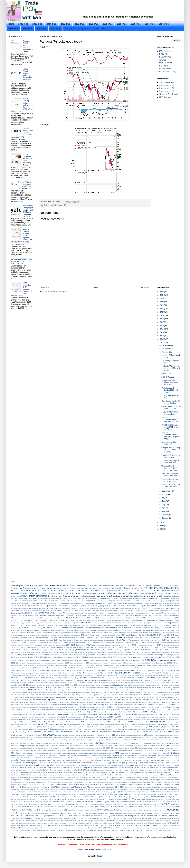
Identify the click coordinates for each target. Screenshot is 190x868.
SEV (59, 780)
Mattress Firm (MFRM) (28, 722)
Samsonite (14, 777)
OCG (142, 743)
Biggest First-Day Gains (28, 623)
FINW (105, 673)
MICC (156, 724)
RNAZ (109, 772)
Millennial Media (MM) (157, 727)
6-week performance (55, 596)
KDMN (95, 705)
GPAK (72, 685)
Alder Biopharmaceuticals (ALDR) (169, 603)
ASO (76, 615)
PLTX (38, 758)
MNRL (86, 729)
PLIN (178, 755)
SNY (35, 787)
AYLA (88, 618)
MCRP (101, 722)
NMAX (166, 738)
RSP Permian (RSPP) (18, 775)
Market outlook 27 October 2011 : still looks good (170, 390)
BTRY (103, 628)
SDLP (142, 777)
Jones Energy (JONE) (139, 702)
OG (16, 746)
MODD (120, 729)
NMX (170, 738)
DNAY (32, 657)
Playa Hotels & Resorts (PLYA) (166, 755)
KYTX (162, 707)
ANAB (118, 608)
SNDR (177, 785)
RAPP (125, 765)
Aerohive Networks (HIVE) (103, 601)
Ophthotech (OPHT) (44, 748)
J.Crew (154, 700)
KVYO (154, 707)
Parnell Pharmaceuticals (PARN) (72, 751)
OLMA (78, 746)
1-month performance (21, 585)
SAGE (170, 775)
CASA (36, 633)
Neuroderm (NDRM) (154, 735)
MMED (67, 729)
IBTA (36, 695)
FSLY (137, 678)
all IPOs (33, 606)
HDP (26, 690)
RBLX (173, 765)
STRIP (134, 792)
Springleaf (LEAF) (126, 789)
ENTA (145, 665)
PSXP (146, 760)
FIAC (23, 673)
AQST (56, 613)
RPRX (159, 772)
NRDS (135, 740)
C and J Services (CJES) (27, 630)
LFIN (52, 712)
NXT (89, 743)
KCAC (81, 705)
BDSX (30, 620)
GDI (98, 680)
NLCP (157, 738)
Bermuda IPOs (83, 620)
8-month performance (120, 596)
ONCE (122, 746)
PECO (28, 753)
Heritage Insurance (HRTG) (83, 690)
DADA (133, 650)
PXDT (73, 763)
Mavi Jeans (40, 722)
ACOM (105, 598)
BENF (76, 620)
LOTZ (123, 715)
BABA (113, 618)
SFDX (66, 780)
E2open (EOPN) (119, 660)
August (165, 494)
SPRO (135, 790)
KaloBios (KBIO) (30, 705)
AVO (66, 618)
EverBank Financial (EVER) (147, 668)
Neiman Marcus (121, 735)
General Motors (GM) (127, 680)
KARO (53, 705)
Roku (135, 772)
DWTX (87, 660)
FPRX (26, 678)
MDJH (113, 722)
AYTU (92, 618)
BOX (127, 625)
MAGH (147, 717)
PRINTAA (20, 760)
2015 (162, 329)
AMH (52, 608)
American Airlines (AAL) (18, 608)
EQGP (39, 668)
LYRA (123, 717)
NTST (17, 743)
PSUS (142, 760)
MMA (63, 729)
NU (21, 743)
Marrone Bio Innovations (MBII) (138, 719)
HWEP (177, 692)
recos (77, 768)
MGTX (132, 724)
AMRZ (96, 608)
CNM (25, 643)
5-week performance (147, 593)
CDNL (146, 633)
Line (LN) (139, 712)
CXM (64, 650)
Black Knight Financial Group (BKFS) (137, 623)
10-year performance (95, 586)
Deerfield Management (100, 652)
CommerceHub (110, 643)
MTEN (101, 732)
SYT (46, 797)
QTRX (152, 763)
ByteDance (174, 628)
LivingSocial (18, 715)
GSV (67, 687)
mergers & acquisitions (48, 724)
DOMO (85, 657)
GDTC (110, 680)
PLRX (22, 758)
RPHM (150, 772)
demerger (42, 655)
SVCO (107, 794)
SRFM (39, 792)
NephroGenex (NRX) (137, 735)
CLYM (159, 640)
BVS (140, 628)
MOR (173, 729)
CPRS (134, 645)
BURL (133, 628)
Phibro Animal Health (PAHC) (49, 755)
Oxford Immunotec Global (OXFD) (164, 748)
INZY (174, 697)
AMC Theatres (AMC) (155, 606)
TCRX (62, 799)
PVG (45, 763)
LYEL (115, 717)
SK (163, 782)
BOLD (114, 625)
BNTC (95, 625)
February (166, 515)
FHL (12, 673)
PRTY (89, 760)
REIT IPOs (141, 767)
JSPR (148, 702)
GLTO (150, 683)
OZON (13, 751)
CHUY (163, 638)
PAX (139, 751)
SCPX (93, 777)
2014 (162, 332)
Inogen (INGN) (79, 697)
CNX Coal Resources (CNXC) (71, 643)
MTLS (110, 732)
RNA (106, 772)
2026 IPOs (23, 24)
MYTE (161, 732)
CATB (48, 633)
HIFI (119, 690)
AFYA (134, 601)
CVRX (52, 650)
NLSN (161, 738)
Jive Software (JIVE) (104, 702)
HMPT (168, 690)
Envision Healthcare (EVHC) (161, 665)
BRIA (165, 625)
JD (35, 702)
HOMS (55, 692)
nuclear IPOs (26, 743)
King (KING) (105, 705)
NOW (117, 740)
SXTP (175, 794)
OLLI (74, 746)
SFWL (81, 780)
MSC (73, 732)
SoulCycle (164, 787)
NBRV (92, 735)
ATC (120, 615)
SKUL (174, 782)
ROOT (139, 772)
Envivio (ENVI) (175, 665)
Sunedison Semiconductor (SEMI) (44, 794)
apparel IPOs (132, 611)
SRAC (31, 792)
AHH (29, 603)
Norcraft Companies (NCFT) (20, 740)
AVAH (27, 618)
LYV (127, 717)
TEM (162, 799)
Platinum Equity (147, 755)
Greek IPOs (136, 685)
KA (20, 705)
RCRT (13, 768)
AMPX (84, 608)
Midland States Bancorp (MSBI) (100, 727)
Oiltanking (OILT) (41, 746)
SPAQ (37, 790)
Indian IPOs (41, 697)
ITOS (141, 700)
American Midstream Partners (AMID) (38, 608)
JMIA (119, 702)
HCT (171, 687)
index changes (29, 697)
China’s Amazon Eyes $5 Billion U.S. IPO (171, 407)
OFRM (169, 743)
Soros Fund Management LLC (148, 787)
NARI (43, 735)
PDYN (19, 753)
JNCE (123, 702)
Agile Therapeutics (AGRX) (153, 601)
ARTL (54, 615)
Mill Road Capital (144, 727)
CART (31, 633)
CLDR (60, 640)
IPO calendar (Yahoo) (168, 72)
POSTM (106, 758)
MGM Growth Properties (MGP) (114, 724)
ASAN (69, 615)
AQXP (61, 613)
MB (49, 722)
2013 (162, 336)
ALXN (110, 606)
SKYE (21, 785)
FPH (21, 678)
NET (145, 735)
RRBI (169, 772)
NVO (61, 743)
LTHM (13, 717)
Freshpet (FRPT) (85, 678)
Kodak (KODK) (68, 707)
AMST (101, 608)
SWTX (166, 794)
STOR (126, 792)
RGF (12, 772)
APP (126, 611)
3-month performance (163, 591)
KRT (103, 707)
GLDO (84, 683)
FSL (133, 678)
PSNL (125, 760)
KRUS (111, 707)
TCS (66, 799)
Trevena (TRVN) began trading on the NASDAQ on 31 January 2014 (25, 185)
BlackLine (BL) (154, 623)
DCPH (56, 652)
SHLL (173, 780)
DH (73, 655)
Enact (58, 665)
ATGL (123, 615)
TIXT (127, 802)
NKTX (153, 738)
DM (20, 657)
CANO (172, 630)
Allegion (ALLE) (50, 606)
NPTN (125, 740)
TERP (178, 799)
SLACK (34, 785)
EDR (88, 663)
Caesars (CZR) (50, 630)
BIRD (108, 623)
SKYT (25, 785)
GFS (21, 683)
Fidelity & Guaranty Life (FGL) (54, 673)
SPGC (72, 790)
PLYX (42, 758)
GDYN (114, 680)
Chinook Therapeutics (135, 638)
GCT (90, 680)
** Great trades (165, 69)
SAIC (174, 775)
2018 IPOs (136, 24)
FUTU (17, 680)
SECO (169, 777)
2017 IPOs (150, 24)
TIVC (123, 802)
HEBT (57, 690)
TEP (169, 799)
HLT (164, 690)
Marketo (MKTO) (96, 719)
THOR (88, 802)
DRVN (169, 657)
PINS (91, 755)
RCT (32, 767)
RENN (172, 767)
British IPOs (23, 628)
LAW (89, 710)
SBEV (45, 777)
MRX (69, 732)
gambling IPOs (55, 680)
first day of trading (119, 673)
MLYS (56, 729)
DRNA (160, 657)
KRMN (87, 707)
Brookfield (54, 628)
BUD (116, 628)
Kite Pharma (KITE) (141, 705)
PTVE (177, 760)
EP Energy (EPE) (28, 668)
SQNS (173, 789)
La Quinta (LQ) (170, 707)
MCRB (96, 722)
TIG (109, 802)
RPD (146, 772)
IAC (23, 695)
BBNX (157, 618)
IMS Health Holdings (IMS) (156, 695)
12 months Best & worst (168, 94)
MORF (177, 729)
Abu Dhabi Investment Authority (58, 598)
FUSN (13, 680)
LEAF (164, 710)
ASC (73, 615)
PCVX (177, 751)
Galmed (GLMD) (40, 680)
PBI (153, 751)
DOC (57, 657)
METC (85, 724)
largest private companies (54, 710)
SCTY (102, 777)
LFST (58, 712)
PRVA (93, 760)
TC (37, 799)
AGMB (173, 601)
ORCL (88, 748)
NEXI (51, 738)
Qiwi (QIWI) (129, 763)
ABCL (17, 598)
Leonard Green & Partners (22, 712)
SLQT (51, 785)
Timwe (119, 802)
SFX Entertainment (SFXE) (92, 780)
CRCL (154, 645)
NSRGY (156, 740)
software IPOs (72, 787)
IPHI (31, 700)
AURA (170, 615)
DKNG (13, 657)
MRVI (65, 732)
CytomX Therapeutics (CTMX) (121, 650)
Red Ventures (101, 768)
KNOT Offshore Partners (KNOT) (49, 707)
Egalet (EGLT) (118, 663)
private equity (38, 760)
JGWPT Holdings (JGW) (73, 702)
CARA (177, 630)
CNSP (33, 643)
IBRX (33, 695)
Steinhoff (81, 792)
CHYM (173, 638)
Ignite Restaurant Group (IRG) (88, 695)
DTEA (19, 660)
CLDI (52, 640)
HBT (155, 687)
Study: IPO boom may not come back (170, 413)
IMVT (167, 695)
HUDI (161, 692)
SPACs (32, 789)
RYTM (144, 775)
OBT (129, 743)
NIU (127, 738)
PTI (157, 760)
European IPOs (106, 668)
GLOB (100, 683)
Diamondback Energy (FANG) (83, 655)
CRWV (52, 647)
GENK (136, 680)
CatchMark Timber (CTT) (58, 633)
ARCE (117, 613)
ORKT (96, 748)
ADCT (158, 598)
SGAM (105, 780)
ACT (110, 598)
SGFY (119, 780)
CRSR (33, 647)
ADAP (153, 598)
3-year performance (30, 593)
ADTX (56, 601)
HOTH (106, 692)
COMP (131, 643)
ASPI (93, 615)
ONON (173, 746)
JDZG (46, 702)
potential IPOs (127, 758)
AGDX (142, 601)
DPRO (120, 657)
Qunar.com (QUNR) (69, 765)
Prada (145, 758)
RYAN (135, 775)
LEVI (37, 712)
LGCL (66, 712)
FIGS (73, 673)
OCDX (133, 743)
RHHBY (23, 772)
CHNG (144, 638)
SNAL (155, 785)
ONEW (160, 746)
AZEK (97, 618)
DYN (91, 660)
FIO (109, 673)
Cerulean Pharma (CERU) (72, 635)
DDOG (78, 652)
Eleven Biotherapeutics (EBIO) (161, 663)
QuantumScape (23, 765)
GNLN (13, 685)
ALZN (119, 606)
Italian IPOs (135, 700)
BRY (71, 628)
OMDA (93, 746)
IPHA (28, 700)
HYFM (15, 695)
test (28, 802)
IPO (34, 700)
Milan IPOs (134, 727)
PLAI (118, 755)
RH (20, 772)
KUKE (137, 707)
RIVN (76, 772)
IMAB (125, 695)
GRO (28, 687)
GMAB (163, 683)
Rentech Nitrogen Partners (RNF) (21, 770)
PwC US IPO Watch (58, 763)
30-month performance (48, 593)
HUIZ (165, 692)
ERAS (47, 668)
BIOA (56, 623)
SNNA (17, 787)
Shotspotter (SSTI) (42, 782)
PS (109, 760)
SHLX (13, 782)
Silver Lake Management (100, 782)
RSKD (177, 772)
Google (57, 685)
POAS (63, 758)
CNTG (51, 643)
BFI (123, 620)
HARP (143, 687)
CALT (128, 630)
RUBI (36, 775)
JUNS (173, 702)
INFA (50, 697)
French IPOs (69, 678)
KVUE (149, 707)
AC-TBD (75, 598)
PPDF (137, 758)
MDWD (131, 722)
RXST (127, 775)
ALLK (58, 606)
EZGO (77, 670)
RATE (141, 765)
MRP (62, 732)
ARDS (152, 613)
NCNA (104, 735)
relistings (153, 768)
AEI (69, 601)
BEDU (46, 620)
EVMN (170, 668)
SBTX (63, 777)
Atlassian (144, 615)
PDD (15, 753)
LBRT (112, 710)
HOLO (177, 690)
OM (90, 746)
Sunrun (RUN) (75, 794)
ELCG (148, 663)
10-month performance (78, 586)
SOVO (13, 790)
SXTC (171, 794)
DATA (166, 650)
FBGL (137, 670)
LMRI (48, 715)
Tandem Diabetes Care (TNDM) (114, 797)
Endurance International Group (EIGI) (72, 665)
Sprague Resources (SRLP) (110, 790)
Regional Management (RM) (127, 768)
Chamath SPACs (115, 635)
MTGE (105, 732)
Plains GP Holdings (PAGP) (128, 755)
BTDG (95, 628)
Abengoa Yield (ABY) (26, 598)
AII (66, 603)
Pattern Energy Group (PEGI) (128, 751)
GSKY (64, 687)
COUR (94, 645)
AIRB (75, 603)
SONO (122, 787)
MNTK (95, 729)
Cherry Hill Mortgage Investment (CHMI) (40, 638)
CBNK (101, 633)
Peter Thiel (111, 753)
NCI (100, 735)
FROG (108, 678)
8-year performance (136, 596)
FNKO (72, 675)
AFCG (118, 601)
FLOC (28, 675)
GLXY (154, 683)
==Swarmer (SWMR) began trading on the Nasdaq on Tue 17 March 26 (22, 261)
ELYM (30, 665)
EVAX (123, 668)
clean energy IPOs (69, 640)
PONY (68, 758)
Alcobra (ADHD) (144, 603)
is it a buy (118, 700)
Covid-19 (105, 645)
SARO (41, 777)
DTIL (23, 660)
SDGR (129, 777)
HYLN (19, 695)
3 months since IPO (167, 88)
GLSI (146, 683)
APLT (90, 610)
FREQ (76, 678)
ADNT (26, 601)
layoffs (93, 710)
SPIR (86, 790)
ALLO (62, 606)
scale (69, 777)
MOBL (115, 729)
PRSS (84, 760)
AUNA (166, 615)
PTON (173, 760)
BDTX (35, 620)
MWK (147, 732)
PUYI (41, 763)
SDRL (146, 777)
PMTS (55, 758)
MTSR (118, 732)
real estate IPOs (59, 768)
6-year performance (70, 596)
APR (34, 613)
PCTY (173, 751)
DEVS (57, 655)
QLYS (144, 763)
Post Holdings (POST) (96, 758)
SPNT (94, 790)
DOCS (66, 657)
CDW (159, 633)
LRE (164, 715)
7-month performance (87, 596)
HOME (13, 692)
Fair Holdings (107, 670)
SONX (127, 787)
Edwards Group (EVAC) (105, 663)
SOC (43, 787)
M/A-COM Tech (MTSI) (138, 717)
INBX (171, 695)
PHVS (64, 755)
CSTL (108, 647)
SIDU (55, 782)
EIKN (135, 663)
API (72, 611)
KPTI (78, 707)
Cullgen (146, 647)
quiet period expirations (45, 765)
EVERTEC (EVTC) (162, 668)
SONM (117, 787)
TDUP (91, 799)
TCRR (57, 799)
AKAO (93, 603)
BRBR (148, 625)
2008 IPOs (75, 588)
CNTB (46, 643)
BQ (134, 625)
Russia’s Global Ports (86, 775)
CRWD (47, 647)
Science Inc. (75, 777)
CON (140, 643)
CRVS (42, 647)
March (165, 511)
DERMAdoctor (50, 655)
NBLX (88, 735)
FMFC (60, 675)
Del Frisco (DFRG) (113, 652)
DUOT (72, 660)
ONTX (13, 748)
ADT (52, 601)
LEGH (168, 710)
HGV (112, 690)
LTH (178, 714)
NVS (65, 743)
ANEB (141, 608)
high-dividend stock (128, 690)
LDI (142, 710)
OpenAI (22, 748)
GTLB (84, 687)
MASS (150, 719)
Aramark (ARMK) (75, 613)
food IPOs (97, 675)
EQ (35, 668)
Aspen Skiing (82, 615)
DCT (60, 652)
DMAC (24, 657)
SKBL (166, 782)
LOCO (71, 714)
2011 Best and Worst (102, 588)
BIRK (111, 623)
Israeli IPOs (127, 700)
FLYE (51, 675)
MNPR (81, 729)
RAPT (129, 765)
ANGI (154, 608)
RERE (38, 770)
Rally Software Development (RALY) (99, 765)
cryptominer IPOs (74, 647)
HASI (147, 687)
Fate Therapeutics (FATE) (123, 670)
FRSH (113, 678)
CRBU (150, 645)
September (166, 491)
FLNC (24, 675)
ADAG (135, 598)
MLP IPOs (50, 729)
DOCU (70, 657)
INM (61, 697)
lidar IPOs (111, 712)
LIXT (27, 715)
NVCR (46, 743)
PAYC (146, 751)
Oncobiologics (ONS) (131, 746)
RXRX (123, 775)
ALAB (115, 603)
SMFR (119, 785)
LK (33, 714)
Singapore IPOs (148, 782)
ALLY (66, 606)
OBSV (126, 743)
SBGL (54, 777)
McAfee (66, 722)
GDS (106, 680)
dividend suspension (170, 655)
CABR (42, 630)
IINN (99, 695)
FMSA (64, 675)
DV (84, 660)
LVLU (90, 717)
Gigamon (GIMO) (54, 683)
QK (134, 763)
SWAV (126, 794)
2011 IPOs (70, 29)
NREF (144, 740)
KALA (23, 705)
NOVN (112, 740)
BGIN (130, 620)
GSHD (59, 687)
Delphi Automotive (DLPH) (165, 652)
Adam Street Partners (144, 598)
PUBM (13, 763)
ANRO (17, 611)
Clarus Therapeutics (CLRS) (41, 640)
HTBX (145, 692)
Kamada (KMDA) (41, 705)
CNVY (59, 643)
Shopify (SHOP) (20, 782)
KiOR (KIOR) (114, 705)
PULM (18, 763)
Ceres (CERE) (40, 635)
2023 (162, 302)
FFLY (172, 670)
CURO (160, 647)
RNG (114, 772)
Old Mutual (62, 746)
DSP (178, 657)
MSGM (81, 732)
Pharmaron (18, 755)
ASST (109, 615)
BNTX (100, 625)
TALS (91, 797)
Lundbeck (60, 717)
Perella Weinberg (63, 753)
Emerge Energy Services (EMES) (45, 665)
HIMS (137, 690)
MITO (16, 729)
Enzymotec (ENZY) (17, 668)
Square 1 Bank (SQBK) (18, 792)
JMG (115, 702)
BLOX (47, 625)
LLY (36, 715)
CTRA (129, 647)
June (164, 501)
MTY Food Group (126, 732)
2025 (162, 295)
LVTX (94, 717)
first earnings (143, 673)
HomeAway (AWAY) (22, 692)
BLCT (17, 625)
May (164, 505)
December (166, 345)
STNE (98, 792)
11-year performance (128, 586)
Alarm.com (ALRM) (124, 603)
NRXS (152, 740)
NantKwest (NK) (31, 735)
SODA (61, 787)
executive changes (54, 670)
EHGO (127, 663)
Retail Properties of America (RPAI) (64, 770)
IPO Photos (164, 66)
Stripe (139, 792)
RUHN (77, 775)
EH (124, 663)
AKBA (98, 603)
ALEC (13, 606)
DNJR (40, 657)
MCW (105, 722)
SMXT (148, 785)
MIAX (152, 724)
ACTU (114, 598)
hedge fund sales (65, 690)
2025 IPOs (37, 24)
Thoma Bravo (81, 802)
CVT (56, 650)
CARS (27, 633)
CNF (21, 643)
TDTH (86, 799)
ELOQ (21, 665)
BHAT (138, 620)
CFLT (86, 635)
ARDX (161, 613)
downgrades (91, 657)
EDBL (80, 663)
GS (51, 687)
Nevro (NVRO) (165, 735)
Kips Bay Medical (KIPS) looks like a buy (171, 462)
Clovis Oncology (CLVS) (138, 640)
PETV (137, 753)
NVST (69, 743)
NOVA (108, 740)
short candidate (31, 782)
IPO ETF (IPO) (40, 700)
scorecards (83, 777)
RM (94, 772)
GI (35, 683)
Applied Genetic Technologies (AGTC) (161, 611)
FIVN (170, 673)
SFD (62, 780)
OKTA (53, 746)
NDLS (113, 735)
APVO (52, 613)
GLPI (143, 683)
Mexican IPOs (92, 724)
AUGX (161, 615)
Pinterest (96, 755)
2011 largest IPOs (134, 588)
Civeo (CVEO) (19, 640)
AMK (56, 608)
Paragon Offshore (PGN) (50, 751)
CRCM (159, 645)
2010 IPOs (84, 29)
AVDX (45, 618)
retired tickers (94, 770)
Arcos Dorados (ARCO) (138, 613)
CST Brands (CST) (100, 647)
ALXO (114, 606)
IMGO (133, 695)
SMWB (140, 785)
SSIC (57, 792)
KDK (88, 705)
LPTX (157, 715)
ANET (146, 608)
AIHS (63, 603)
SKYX (29, 785)
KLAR (162, 705)
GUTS (116, 687)
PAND (26, 751)
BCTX (17, 620)
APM (94, 611)
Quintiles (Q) (59, 765)
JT (151, 702)
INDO (47, 697)
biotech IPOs (85, 623)
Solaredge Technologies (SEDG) (101, 787)
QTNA (148, 763)
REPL (34, 770)
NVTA (73, 743)
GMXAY (168, 683)
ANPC (13, 611)
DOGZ (75, 657)
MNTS (99, 729)
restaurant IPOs (46, 770)
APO (98, 610)
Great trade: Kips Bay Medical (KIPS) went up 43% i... (170, 427)
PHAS (24, 755)
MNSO (90, 729)
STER (86, 792)
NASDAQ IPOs (165, 57)
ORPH (100, 748)
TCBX (45, 799)
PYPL (90, 763)
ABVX (70, 598)
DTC (15, 660)
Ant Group (23, 611)
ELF (174, 663)
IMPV (142, 695)
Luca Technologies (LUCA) (33, 717)
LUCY (43, 717)
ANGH (150, 608)
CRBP (146, 645)
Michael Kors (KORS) (166, 724)
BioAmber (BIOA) (63, 623)
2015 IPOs (13, 29)
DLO (17, 657)
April (164, 508)
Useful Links (99, 29)
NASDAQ (51, 735)
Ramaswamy (115, 765)
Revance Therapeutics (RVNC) (108, 770)
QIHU (124, 763)
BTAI (87, 628)
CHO (149, 638)
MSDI (77, 732)
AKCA (102, 603)
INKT (54, 697)
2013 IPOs (42, 29)
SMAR (60, 785)
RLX (87, 772)
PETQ (117, 753)
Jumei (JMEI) (157, 702)
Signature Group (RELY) (81, 782)
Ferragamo (151, 670)
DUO (63, 660)
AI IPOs (52, 603)
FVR (25, 680)
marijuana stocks (58, 719)
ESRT (69, 668)
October (165, 352)
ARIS (178, 613)
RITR (72, 772)
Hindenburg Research (146, 690)
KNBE (24, 707)
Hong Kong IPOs (64, 692)
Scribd (98, 777)
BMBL (71, 625)
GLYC (159, 683)
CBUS (126, 633)
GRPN (33, 687)
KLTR (174, 705)
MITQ (20, 729)
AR (64, 613)
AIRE (79, 603)
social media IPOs (51, 787)
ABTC (46, 598)
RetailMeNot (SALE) (82, 770)
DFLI (64, 655)
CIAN (178, 638)
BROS (60, 628)
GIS (65, 683)
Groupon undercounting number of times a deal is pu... (171, 450)
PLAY (154, 755)
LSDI (172, 715)
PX (70, 763)
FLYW (55, 675)
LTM (16, 717)
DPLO (115, 657)
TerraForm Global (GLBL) (19, 802)
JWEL (13, 705)
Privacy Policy (28, 760)
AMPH (60, 608)
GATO (70, 680)
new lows (176, 735)
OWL (152, 748)
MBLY (53, 722)
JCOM (32, 702)
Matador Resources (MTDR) (162, 719)
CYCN (95, 650)
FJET (173, 673)
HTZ (153, 692)
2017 (162, 322)
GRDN (107, 685)
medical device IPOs (158, 722)
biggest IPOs (40, 623)
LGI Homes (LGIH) (83, 712)
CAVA (89, 633)
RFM (174, 770)
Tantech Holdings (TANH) (143, 797)
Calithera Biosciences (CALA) (117, 630)
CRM (17, 647)
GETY (174, 680)
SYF (25, 797)
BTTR (112, 628)
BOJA (109, 625)
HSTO (141, 692)
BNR (91, 625)
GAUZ (75, 680)
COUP (73, 645)
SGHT (123, 780)
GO (16, 685)
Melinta (35, 724)
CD (134, 633)
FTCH (146, 678)
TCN (53, 799)
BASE (139, 618)
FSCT (126, 678)
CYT (109, 650)
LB (100, 710)
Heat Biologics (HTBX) (48, 690)
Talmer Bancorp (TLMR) (82, 797)
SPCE (60, 790)
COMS (136, 643)
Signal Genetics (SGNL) (65, 782)
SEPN (28, 780)
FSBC (122, 678)
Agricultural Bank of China (19, 603)
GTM (88, 687)
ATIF (140, 615)
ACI (102, 598)
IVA (151, 700)
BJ (121, 623)
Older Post (145, 287)
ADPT (31, 601)
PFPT (166, 753)
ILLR (122, 695)
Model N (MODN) (128, 729)
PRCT (153, 758)
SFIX (74, 780)
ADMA (16, 601)
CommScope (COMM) (122, 643)
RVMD (109, 775)
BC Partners (163, 618)
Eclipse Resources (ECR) (56, 663)
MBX (62, 722)
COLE (92, 643)
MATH (18, 722)
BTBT (91, 628)
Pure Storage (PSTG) (32, 763)
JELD (50, 702)
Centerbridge (170, 633)
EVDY (131, 668)
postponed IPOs (115, 758)
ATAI (113, 615)
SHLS (177, 780)
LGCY (70, 712)
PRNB (54, 760)
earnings (163, 60)
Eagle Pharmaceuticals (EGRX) (135, 660)
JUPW (177, 702)
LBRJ (108, 710)
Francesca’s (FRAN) (47, 678)
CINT (12, 640)
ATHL (131, 615)
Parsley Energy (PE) (89, 751)
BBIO (153, 618)
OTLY (137, 748)
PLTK (30, 758)
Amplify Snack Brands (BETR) (72, 608)
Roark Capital (129, 772)
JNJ (127, 702)
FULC (177, 678)
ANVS (45, 610)
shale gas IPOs (158, 780)
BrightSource (15, 628)
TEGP (138, 799)
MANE (169, 717)
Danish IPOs (144, 650)
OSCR (108, 748)
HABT (131, 687)
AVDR (40, 618)
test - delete (33, 802)
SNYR (39, 787)
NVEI (55, 743)
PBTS (165, 751)
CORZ (58, 645)
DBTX (48, 652)
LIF (115, 712)
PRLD (49, 760)
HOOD (72, 692)
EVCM (127, 668)
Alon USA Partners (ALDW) (77, 606)
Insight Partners (105, 697)
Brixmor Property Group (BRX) (37, 628)
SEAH (153, 777)
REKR (147, 768)
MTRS (114, 732)
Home (11, 24)
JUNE (164, 702)
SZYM (50, 797)
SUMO (18, 794)
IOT (20, 700)
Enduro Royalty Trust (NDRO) (94, 665)
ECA (46, 663)
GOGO (25, 685)
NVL (58, 743)
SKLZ (170, 782)
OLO (82, 746)
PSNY (129, 760)
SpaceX (27, 790)
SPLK (90, 789)
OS (104, 748)
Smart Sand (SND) (91, 785)
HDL (22, 690)
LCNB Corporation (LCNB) (133, 710)
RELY (158, 768)
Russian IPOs (98, 775)
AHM (38, 603)
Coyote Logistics (113, 645)
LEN (12, 712)
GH (28, 683)
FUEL (173, 678)
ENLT (132, 665)
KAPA (48, 705)
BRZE (75, 628)
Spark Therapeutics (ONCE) (49, 790)
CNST (38, 643)
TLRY (138, 802)
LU (23, 717)
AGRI (178, 601)
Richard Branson (53, 772)
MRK (53, 732)
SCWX (107, 777)
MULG (139, 732)
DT (12, 660)
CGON (98, 635)
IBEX (29, 695)
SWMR (161, 794)
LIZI (30, 714)
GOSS (67, 685)
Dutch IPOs (78, 660)
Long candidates (166, 63)
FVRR (29, 680)
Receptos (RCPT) (70, 768)
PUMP (22, 763)
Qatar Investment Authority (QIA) (103, 763)
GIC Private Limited (42, 683)
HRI (122, 692)
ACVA (122, 598)
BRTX (67, 628)
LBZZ (116, 710)
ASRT (105, 615)
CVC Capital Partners (22, 650)
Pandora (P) (62, 205)
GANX (66, 680)
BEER (50, 620)
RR (166, 772)
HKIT (161, 690)
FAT (113, 670)
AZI (100, 618)
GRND (24, 687)
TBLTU (29, 799)
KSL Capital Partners (125, 707)
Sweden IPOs (138, 794)
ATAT (116, 615)
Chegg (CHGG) (167, 635)
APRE (37, 613)
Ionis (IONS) (15, 700)
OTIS (133, 748)
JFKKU (57, 702)
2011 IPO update (168, 377)
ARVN (62, 615)
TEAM (96, 799)
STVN (161, 792)
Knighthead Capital (33, 707)
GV (119, 687)
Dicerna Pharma (102, 655)
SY (178, 794)
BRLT (49, 628)
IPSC (82, 700)
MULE (134, 732)
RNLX (122, 772)
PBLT (156, 751)
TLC (130, 802)
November (166, 349)
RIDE (61, 772)
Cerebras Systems (29, 635)
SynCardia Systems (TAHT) (36, 797)
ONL (164, 746)
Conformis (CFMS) (166, 643)
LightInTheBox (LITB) (124, 712)
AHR (46, 603)
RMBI (97, 772)
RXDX (118, 775)
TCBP (41, 799)
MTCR (96, 732)
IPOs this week (165, 51)
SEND (24, 780)
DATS (20, 652)
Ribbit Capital (31, 772)
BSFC (79, 628)
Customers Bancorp (173, 647)
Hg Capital (107, 690)
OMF (102, 746)
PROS (63, 760)
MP (38, 732)
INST (131, 697)
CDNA (142, 633)
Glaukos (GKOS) (72, 683)
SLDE (43, 785)
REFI (117, 768)
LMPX (44, 714)
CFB (82, 635)
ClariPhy (29, 640)
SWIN (148, 794)
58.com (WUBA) (21, 596)
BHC (142, 620)
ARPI (41, 615)
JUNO (168, 702)
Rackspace (84, 765)
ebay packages (28, 663)
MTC (92, 732)
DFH (61, 655)
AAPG (177, 596)
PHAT (29, 755)
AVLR (62, 618)
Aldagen (156, 603)
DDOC (73, 652)
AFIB (125, 601)
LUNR (70, 717)
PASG (107, 751)
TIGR (113, 802)
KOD (61, 707)
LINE (134, 712)
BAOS (135, 618)
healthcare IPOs (34, 690)
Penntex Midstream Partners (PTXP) (45, 753)
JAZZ (28, 702)
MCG (88, 722)
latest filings (70, 710)
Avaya (32, 618)
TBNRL (33, 799)
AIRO (82, 603)
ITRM (148, 700)
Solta (113, 787)
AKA (90, 603)
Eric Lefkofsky (54, 668)
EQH (43, 668)
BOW (123, 625)
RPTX (163, 772)
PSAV (112, 760)
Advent (65, 601)
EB (17, 663)
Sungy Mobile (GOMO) (63, 794)
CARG (18, 633)
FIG (66, 673)
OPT (61, 748)
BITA (115, 623)
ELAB (139, 663)
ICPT (44, 695)
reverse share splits (136, 770)
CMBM (164, 640)
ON (119, 746)
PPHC (141, 758)
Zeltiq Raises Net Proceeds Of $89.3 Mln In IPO (170, 383)
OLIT (68, 746)
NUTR (37, 743)
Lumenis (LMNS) (51, 717)
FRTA (117, 678)
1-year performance (58, 585)
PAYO (150, 751)
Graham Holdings (95, 685)
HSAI (133, 692)
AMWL (113, 608)
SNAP (159, 785)
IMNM (138, 695)
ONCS (140, 746)
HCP (167, 687)
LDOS (146, 710)
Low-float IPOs (167, 374)
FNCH (68, 675)
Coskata (63, 645)
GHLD (31, 683)
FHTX (19, 673)
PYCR (82, 763)
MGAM (102, 724)
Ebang (21, 663)
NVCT (51, 743)
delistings (123, 652)
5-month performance (129, 593)
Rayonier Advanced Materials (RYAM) (159, 765)
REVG (144, 770)
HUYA (172, 692)
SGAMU (110, 780)
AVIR (58, 618)
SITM (159, 782)
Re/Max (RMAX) (44, 768)
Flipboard (14, 675)
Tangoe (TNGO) (129, 797)
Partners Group (100, 751)
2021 (162, 309)
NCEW (97, 735)
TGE (65, 802)
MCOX (92, 722)
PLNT (17, 758)
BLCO (13, 625)
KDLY (91, 705)
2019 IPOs (122, 24)
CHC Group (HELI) (127, 635)
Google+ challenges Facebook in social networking (27, 159)
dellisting (154, 652)
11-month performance (111, 586)
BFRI (126, 620)
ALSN (93, 606)
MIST (177, 727)
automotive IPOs (20, 618)
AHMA (42, 603)
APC (64, 611)
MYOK (156, 732)
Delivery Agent (132, 652)
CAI (88, 630)
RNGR (118, 772)
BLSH (52, 625)
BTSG (108, 628)
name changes (174, 732)
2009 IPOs (83, 588)
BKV (124, 623)
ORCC (69, 748)
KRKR (83, 707)
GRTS (38, 687)
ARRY (50, 615)
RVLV (104, 775)
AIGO (56, 603)
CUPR (151, 647)
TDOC (82, 799)
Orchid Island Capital (79, 748)
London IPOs (82, 715)
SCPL (89, 777)
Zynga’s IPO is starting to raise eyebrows (171, 456)
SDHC (134, 777)
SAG (166, 775)
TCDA (49, 799)
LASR (64, 710)
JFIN (53, 702)
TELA (143, 799)
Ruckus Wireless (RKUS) (46, 775)
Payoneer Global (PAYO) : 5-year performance (28, 45)
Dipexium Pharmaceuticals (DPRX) (142, 655)
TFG (58, 802)
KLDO (170, 705)
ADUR (61, 601)
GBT (86, 680)
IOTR (24, 700)
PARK (60, 751)
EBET (35, 663)
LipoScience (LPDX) (173, 712)
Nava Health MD (63, 735)
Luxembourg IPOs (78, 717)
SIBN (51, 782)
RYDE (139, 775)
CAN (132, 630)
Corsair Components (49, 645)
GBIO (79, 680)
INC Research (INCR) (17, 697)
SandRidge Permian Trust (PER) (28, 777)
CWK (60, 650)
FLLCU (19, 675)
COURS (99, 645)
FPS (30, 678)
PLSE (26, 758)
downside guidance (101, 657)
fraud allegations (60, 678)
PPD (133, 758)
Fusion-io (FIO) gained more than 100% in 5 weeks (171, 368)
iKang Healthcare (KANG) (109, 695)
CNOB (29, 643)
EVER (136, 668)
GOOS (62, 685)
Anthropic (35, 611)
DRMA (151, 657)
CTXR (136, 647)
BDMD (26, 620)
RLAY (83, 772)
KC (77, 705)
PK (115, 755)
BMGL (75, 625)
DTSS (42, 660)
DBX (52, 652)
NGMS (87, 738)
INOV (85, 697)
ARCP (148, 613)
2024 (162, 298)
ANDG (127, 608)
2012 (162, 339)
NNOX (177, 738)
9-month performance (153, 596)
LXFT (111, 717)
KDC (84, 705)
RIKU (64, 772)
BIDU (145, 620)
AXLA (75, 618)
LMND (39, 714)
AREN (165, 613)
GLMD (96, 683)
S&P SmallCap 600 (154, 775)
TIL (116, 802)
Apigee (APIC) (78, 611)
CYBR (91, 650)
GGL (25, 683)
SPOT (99, 789)
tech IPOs (131, 799)
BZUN (17, 630)
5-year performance (164, 593)
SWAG (121, 794)
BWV (153, 628)
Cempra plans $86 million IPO (169, 443)
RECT (82, 768)
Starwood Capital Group (66, 792)
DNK (44, 657)
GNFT (177, 683)
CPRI (130, 645)
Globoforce (114, 683)
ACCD (81, 598)
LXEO (107, 717)
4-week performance (91, 593)
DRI (135, 657)
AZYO (108, 618)
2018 (162, 319)
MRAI (45, 732)
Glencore (90, 683)
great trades (128, 685)
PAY (142, 751)
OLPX (86, 746)
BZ (178, 628)
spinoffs (81, 789)
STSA (152, 792)
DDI (66, 652)
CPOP (125, 645)
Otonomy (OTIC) (144, 748)
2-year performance (49, 588)
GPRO (76, 685)
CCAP (130, 633)
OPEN (17, 748)
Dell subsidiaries (146, 652)
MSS (89, 732)
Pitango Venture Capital (106, 755)
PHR (60, 755)
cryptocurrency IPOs (61, 647)
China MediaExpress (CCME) (105, 638)
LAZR (97, 710)
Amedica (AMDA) (173, 606)
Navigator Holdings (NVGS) (77, 735)
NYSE (100, 743)
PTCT (153, 760)
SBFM (50, 777)
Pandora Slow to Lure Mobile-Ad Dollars (170, 480)
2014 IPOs (27, 29)
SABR (162, 775)
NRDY (139, 740)
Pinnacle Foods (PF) (82, 755)
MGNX (127, 724)
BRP (63, 628)
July (164, 498)
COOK (40, 645)
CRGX (177, 645)
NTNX (13, 743)
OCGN (146, 743)
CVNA (32, 650)
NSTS (166, 740)
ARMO (37, 615)
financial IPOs (80, 673)
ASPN (96, 615)
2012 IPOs (56, 29)
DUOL (67, 660)
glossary (138, 683)
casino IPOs (42, 633)
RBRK (177, 765)
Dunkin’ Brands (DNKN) (53, 660)
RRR (173, 772)
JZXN (17, 705)
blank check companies (167, 623)
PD (12, 753)
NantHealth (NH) (20, 735)
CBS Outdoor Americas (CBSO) (114, 633)
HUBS (157, 692)
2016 (162, 326)
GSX (71, 687)
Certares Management (56, 635)
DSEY (174, 657)
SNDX (13, 787)
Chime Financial (59, 638)
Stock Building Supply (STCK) (110, 792)
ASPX (101, 615)
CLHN (114, 640)
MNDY (76, 729)
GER (160, 680)
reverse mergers (124, 770)
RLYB (91, 772)
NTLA (177, 740)
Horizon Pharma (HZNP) (88, 692)
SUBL (165, 792)
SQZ (27, 792)
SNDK (168, 785)
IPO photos (50, 700)
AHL (35, 603)
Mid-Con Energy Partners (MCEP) (31, 727)
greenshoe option (167, 685)
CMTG (177, 640)
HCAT (159, 687)
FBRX (142, 670)
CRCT (164, 645)
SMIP (123, 785)
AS (66, 615)
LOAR (52, 715)
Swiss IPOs (155, 794)
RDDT (36, 767)
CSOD (87, 647)
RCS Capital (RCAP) (22, 767)
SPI (76, 790)
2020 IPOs (108, 24)
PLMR (13, 758)
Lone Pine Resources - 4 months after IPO (171, 475)
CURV (165, 647)
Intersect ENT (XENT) (147, 697)
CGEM (93, 635)
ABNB (35, 598)
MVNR (143, 732)
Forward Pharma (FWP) (138, 675)
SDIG (138, 777)
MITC (12, 729)
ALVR (106, 606)
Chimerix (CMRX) (70, 638)
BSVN (83, 628)
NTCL (170, 740)
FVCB (21, 680)
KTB (133, 707)
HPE (114, 692)
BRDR (161, 625)
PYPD (86, 763)
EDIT (84, 663)
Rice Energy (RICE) (41, 772)
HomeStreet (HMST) (47, 692)
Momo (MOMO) (156, 729)
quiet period (32, 765)
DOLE (79, 657)
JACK (162, 700)
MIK (129, 727)
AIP (72, 603)
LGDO (74, 712)
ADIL (12, 601)
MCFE (83, 722)
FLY (48, 675)
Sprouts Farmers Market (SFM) (148, 789)
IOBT (178, 697)
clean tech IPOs (81, 640)
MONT (164, 729)
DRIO (138, 657)
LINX (157, 712)
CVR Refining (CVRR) (42, 650)
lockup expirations (62, 714)
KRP (100, 707)
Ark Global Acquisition (18, 615)
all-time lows (40, 606)
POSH (73, 758)
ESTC (73, 668)
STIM (94, 792)
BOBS (105, 625)
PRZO (106, 760)
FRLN (100, 678)
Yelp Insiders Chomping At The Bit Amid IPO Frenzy (28, 209)
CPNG (121, 645)
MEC (147, 722)
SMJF (127, 785)
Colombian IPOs (99, 643)
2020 (162, 312)
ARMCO (32, 615)
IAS (25, 695)
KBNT (74, 705)
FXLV (33, 680)
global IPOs (106, 683)
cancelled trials (161, 630)
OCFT (137, 743)
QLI (137, 763)
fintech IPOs (99, 673)
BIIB (46, 623)
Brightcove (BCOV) (173, 625)
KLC (166, 705)
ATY (153, 615)
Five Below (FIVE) (161, 673)
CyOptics (104, 650)
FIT (153, 673)
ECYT (76, 663)
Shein (169, 780)
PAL (18, 751)
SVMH (111, 794)
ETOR (91, 668)
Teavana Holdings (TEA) (117, 799)
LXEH (103, 717)
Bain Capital (119, 618)
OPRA (53, 748)
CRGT (173, 645)
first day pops (133, 673)
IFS (73, 695)
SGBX (115, 780)
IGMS (76, 695)
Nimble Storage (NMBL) (109, 738)
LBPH (104, 710)
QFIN (117, 763)
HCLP (163, 687)
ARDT (156, 613)
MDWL (136, 722)
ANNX (177, 608)
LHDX (92, 712)
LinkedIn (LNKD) (148, 712)
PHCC (33, 755)
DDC (63, 652)
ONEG (150, 746)
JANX (13, 702)
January (165, 518)
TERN (173, 799)
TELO (158, 799)
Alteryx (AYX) (100, 606)
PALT (22, 751)
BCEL (177, 618)
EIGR (131, 663)
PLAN (140, 755)
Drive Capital (144, 657)
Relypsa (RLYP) (165, 768)
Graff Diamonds (84, 685)
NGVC (93, 738)
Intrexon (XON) (159, 697)
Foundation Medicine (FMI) (154, 675)
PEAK (23, 753)
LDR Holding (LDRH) (155, 710)
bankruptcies (128, 618)
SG (102, 780)
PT (150, 760)
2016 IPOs (164, 24)
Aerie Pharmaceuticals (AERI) (80, 601)
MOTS (35, 732)
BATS (144, 618)
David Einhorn (31, 652)
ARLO (27, 615)
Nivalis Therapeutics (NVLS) (137, 738)
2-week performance (31, 588)
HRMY (126, 692)
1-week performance (40, 586)
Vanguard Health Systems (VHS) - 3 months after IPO (170, 468)
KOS (75, 707)
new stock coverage (42, 738)
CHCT (136, 635)
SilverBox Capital (133, 782)
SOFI (65, 787)
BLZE (66, 625)
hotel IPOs (99, 692)
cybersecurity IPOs (81, 650)
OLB (57, 746)
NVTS (77, 743)
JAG (171, 700)
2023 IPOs (65, 24)
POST (87, 758)
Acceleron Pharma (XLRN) (92, 598)
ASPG (89, 615)
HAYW (151, 687)
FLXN (45, 675)
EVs (26, 670)
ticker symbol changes (99, 802)
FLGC (177, 673)
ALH (21, 606)
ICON (40, 695)
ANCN (122, 608)
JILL (96, 702)
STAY (76, 792)
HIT (158, 690)
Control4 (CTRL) (32, 645)
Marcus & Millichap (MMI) (44, 719)
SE (150, 777)
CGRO (103, 635)
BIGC (172, 620)
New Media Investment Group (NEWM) (23, 738)
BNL (83, 625)
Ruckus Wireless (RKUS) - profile (64, 775)
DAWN (38, 652)
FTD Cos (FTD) (157, 678)
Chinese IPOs (121, 637)
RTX (32, 775)
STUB (157, 792)
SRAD (35, 792)
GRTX (42, 687)
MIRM (173, 727)
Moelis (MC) (137, 729)
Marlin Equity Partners (121, 719)
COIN (88, 643)
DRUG (164, 657)
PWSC (66, 763)
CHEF (159, 635)
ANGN (172, 608)
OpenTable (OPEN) (31, 748)
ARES (169, 613)
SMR (131, 785)
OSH (112, 748)
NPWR (130, 740)
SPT (161, 789)
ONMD (168, 746)
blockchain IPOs (39, 625)
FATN (133, 670)
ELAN (144, 663)
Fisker (150, 673)
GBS (83, 680)
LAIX (16, 710)
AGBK (138, 601)
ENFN (128, 665)
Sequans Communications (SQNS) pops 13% (170, 420)
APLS (85, 611)
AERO (92, 601)
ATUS (149, 615)
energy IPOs (121, 665)
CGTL (107, 635)
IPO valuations (61, 700)
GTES (75, 687)
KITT (149, 705)
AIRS (86, 603)
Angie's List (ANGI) (163, 608)
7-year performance (103, 596)
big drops (151, 620)
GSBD (55, 687)
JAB (158, 700)
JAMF (174, 700)
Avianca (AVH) (52, 618)
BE (39, 620)
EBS (43, 663)
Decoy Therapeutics (87, 652)
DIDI (109, 655)
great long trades (116, 685)
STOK (121, 792)
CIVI (25, 640)
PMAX (46, 758)
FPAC (18, 678)
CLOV (128, 640)
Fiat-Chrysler (29, 673)
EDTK (92, 663)
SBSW (58, 777)
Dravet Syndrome (127, 657)
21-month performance (129, 591)
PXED (77, 763)
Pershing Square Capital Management (95, 753)
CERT (47, 635)
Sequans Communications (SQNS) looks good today (170, 436)
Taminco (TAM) (98, 797)
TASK (173, 797)
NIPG (123, 738)
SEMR (19, 780)
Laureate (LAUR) (81, 710)
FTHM (168, 678)
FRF (92, 678)
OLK (71, 746)
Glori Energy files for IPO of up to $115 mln (171, 402)
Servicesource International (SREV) (46, 780)
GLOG (120, 683)
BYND (168, 628)
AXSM (84, 618)
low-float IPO (133, 714)
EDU (96, 663)
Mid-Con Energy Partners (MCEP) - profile (56, 727)
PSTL (134, 760)
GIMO (62, 683)
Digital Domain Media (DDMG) (121, 655)
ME (144, 722)
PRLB (45, 760)
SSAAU (48, 792)
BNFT (80, 625)
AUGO (157, 615)
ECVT (72, 663)
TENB (166, 799)
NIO (119, 738)
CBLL (97, 633)
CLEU (110, 640)
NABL (166, 732)
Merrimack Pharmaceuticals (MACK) (71, 724)
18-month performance (162, 586)
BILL (52, 623)
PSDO (117, 760)
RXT (131, 775)
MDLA (118, 722)
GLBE (80, 683)
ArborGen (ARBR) (90, 613)
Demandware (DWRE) (30, 655)
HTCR (150, 692)
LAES (13, 710)
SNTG (32, 787)
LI (95, 712)
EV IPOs (114, 668)
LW (97, 717)
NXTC (93, 743)
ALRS (89, 606)
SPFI (68, 789)
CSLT (82, 647)
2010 (162, 522)
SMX (144, 785)
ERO (60, 668)
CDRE (151, 633)
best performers (117, 620)
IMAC (129, 695)
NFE (75, 738)
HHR (116, 690)
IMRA (146, 695)
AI (48, 603)
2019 (162, 315)
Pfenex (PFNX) (155, 753)
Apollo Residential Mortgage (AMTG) (112, 611)
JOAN (130, 702)
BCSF (13, 620)
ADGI (178, 598)
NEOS (128, 735)
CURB (156, 647)
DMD (28, 657)
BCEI (173, 618)
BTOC (99, 628)
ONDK (145, 746)
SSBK (53, 792)
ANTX (40, 611)
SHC (165, 780)
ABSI (39, 598)
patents (112, 751)
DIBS (95, 655)
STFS (90, 792)
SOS (159, 787)
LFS (55, 712)
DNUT (53, 657)
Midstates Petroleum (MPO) (119, 727)
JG (64, 702)
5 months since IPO (167, 91)
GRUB (47, 687)
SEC (166, 777)
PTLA (160, 760)
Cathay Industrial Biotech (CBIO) (76, 633)
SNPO (27, 787)
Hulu (169, 692)
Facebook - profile (85, 670)
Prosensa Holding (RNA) (74, 760)
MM (59, 729)
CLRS (151, 640)
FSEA (130, 678)
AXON (79, 618)
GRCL (103, 685)
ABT (42, 598)
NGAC (79, 738)
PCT (169, 751)
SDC (125, 777)
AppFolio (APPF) (143, 611)
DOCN (61, 657)
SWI (145, 794)
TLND (133, 802)
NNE (173, 738)
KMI (16, 707)
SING (141, 782)
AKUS (111, 603)
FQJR (33, 678)
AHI (32, 603)
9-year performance (168, 596)
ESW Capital (80, 668)
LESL (32, 712)
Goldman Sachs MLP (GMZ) (46, 685)
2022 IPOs (80, 24)
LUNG (65, 717)
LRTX (168, 715)
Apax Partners (57, 611)
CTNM (124, 647)
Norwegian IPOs (100, 740)
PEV (145, 753)
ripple (68, 772)
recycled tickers (90, 767)
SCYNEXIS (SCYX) (116, 777)
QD (114, 763)
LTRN (20, 717)
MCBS (71, 722)
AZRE (104, 618)
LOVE (127, 715)
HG (102, 690)
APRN (42, 613)
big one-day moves (162, 620)
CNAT (13, 642)
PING (73, 755)
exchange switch (42, 670)
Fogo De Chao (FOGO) (86, 675)
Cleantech (89, 640)
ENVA (149, 665)
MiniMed (168, 727)
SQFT (168, 790)
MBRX (58, 722)
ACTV (118, 598)
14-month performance (144, 586)
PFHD (162, 753)
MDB (109, 722)
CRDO (168, 645)
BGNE (134, 620)
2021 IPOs (94, 24)
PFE (148, 753)
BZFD (13, 630)
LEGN (172, 710)
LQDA (161, 715)
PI (67, 755)
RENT (177, 767)
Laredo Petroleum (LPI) (37, 710)
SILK (90, 782)
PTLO (168, 760)
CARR (22, 633)
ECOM (67, 663)
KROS (96, 707)
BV (137, 628)
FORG (118, 675)
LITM (12, 715)
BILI (49, 623)
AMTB (105, 608)
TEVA (50, 802)
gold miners (32, 685)
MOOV (169, 729)
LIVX (24, 715)
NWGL (82, 743)
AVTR (70, 618)
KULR (141, 707)
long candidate (51, 205)
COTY (68, 645)
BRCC (157, 625)
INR (89, 697)
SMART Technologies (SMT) (107, 785)
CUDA (141, 647)
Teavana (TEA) (103, 799)
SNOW (22, 787)
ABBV (13, 598)
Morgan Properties (16, 732)
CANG (168, 630)
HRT (130, 692)
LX (100, 717)
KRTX (107, 707)
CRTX (37, 647)
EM (33, 665)
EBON (39, 663)
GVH (122, 687)
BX (156, 628)
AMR (88, 608)
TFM (61, 802)
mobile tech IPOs (107, 729)
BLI (24, 625)
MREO (49, 732)
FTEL (164, 678)
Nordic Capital (33, 740)
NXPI (86, 743)
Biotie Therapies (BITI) (98, 623)
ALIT (25, 606)
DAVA (24, 652)
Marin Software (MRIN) (72, 719)
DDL (69, 652)
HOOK (77, 692)
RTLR (29, 775)
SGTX (135, 780)
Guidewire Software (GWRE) (104, 687)
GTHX (80, 687)
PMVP (59, 758)
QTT (172, 763)
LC (119, 710)
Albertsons (135, 603)
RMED (102, 772)
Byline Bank (161, 628)
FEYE (168, 670)
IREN (105, 700)
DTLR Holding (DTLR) (32, 660)
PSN (121, 760)
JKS (112, 702)
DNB (36, 657)
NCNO (108, 735)
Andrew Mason (134, 608)
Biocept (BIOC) (74, 623)
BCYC (21, 620)
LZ (129, 717)
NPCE (121, 740)
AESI (114, 601)
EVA (119, 668)
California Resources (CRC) (98, 630)
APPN (29, 613)
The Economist (71, 802)
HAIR (135, 687)
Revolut (149, 770)
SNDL (173, 785)
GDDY (94, 680)
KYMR (158, 707)
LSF (175, 715)
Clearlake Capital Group (100, 640)
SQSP (177, 790)
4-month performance (73, 593)
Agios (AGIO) (167, 601)
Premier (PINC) (160, 758)
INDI (35, 697)
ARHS (174, 613)
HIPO (154, 690)
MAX (46, 722)
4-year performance (108, 593)
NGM (83, 738)
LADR (178, 707)
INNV (72, 697)
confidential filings (153, 642)
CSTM (112, 647)
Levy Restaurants (44, 712)
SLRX (56, 785)
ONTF (177, 746)
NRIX (148, 740)
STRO (148, 792)
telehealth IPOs (151, 799)
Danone (152, 650)
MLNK (43, 729)
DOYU (110, 657)
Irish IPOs (110, 700)
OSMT (117, 748)
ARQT (45, 615)
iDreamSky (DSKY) (56, 695)
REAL (51, 767)
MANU (21, 719)
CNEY (17, 643)
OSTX (121, 748)
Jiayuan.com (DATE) (87, 702)
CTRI (132, 647)
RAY (145, 765)
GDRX (102, 680)
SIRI (156, 782)
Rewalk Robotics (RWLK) (160, 770)
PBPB (161, 751)
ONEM (155, 746)
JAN (178, 700)
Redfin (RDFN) (110, 768)
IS (114, 700)
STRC (130, 792)
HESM (94, 690)
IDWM (65, 695)
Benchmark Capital (68, 620)
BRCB (152, 625)
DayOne (43, 652)
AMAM (123, 606)
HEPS (73, 690)
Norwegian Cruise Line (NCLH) (84, 740)
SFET (70, 780)
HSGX (137, 692)
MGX (136, 724)
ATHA (127, 615)
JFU (61, 702)
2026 (162, 292)
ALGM (17, 606)
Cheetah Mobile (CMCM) (147, 635)
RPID (155, 772)
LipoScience (163, 712)
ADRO (35, 601)
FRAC (37, 678)
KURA (145, 707)
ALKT (28, 606)
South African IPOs (173, 787)
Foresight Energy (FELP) (108, 675)
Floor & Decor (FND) (36, 675)
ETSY (95, 668)
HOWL (110, 692)
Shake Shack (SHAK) (145, 780)
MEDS (22, 724)
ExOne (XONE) (70, 670)
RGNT (16, 772)
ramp (121, 765)
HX (12, 695)
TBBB (24, 799)
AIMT (69, 603)
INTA (135, 697)
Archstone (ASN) (125, 613)
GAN (62, 680)
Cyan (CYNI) (70, 650)
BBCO (149, 618)
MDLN (122, 722)
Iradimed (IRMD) (97, 700)
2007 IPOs (69, 588)
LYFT (119, 717)
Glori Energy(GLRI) (129, 683)
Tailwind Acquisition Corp (66, 797)
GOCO (20, 685)
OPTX (65, 748)
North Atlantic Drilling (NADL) (63, 740)
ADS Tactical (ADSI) (44, 601)
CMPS (173, 640)
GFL (18, 683)
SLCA (39, 785)
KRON (92, 707)
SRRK (44, 792)
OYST (177, 748)
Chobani (153, 638)
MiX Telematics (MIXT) (29, 729)
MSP (85, 732)
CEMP (163, 633)
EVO (174, 668)
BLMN (28, 625)
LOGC (76, 715)
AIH (60, 603)
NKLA (148, 738)
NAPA (39, 735)
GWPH (126, 687)
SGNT (128, 780)
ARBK (82, 613)
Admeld (21, 601)
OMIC (110, 746)
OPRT (57, 748)
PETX (141, 753)
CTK (116, 647)
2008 (162, 529)
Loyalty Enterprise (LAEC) (146, 715)
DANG (137, 650)
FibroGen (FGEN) (39, 673)
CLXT (155, 640)
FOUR (164, 675)
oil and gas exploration (26, 746)
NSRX (161, 740)
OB (117, 743)
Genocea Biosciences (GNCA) (148, 680)
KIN (99, 705)
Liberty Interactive (102, 712)
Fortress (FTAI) (125, 675)
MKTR (39, 729)
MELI (30, 724)
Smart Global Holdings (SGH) (74, 785)
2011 (162, 342)
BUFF (129, 628)
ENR (141, 665)
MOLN (148, 729)
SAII (178, 775)
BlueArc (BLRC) (59, 625)
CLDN (56, 640)
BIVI (118, 623)
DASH (161, 650)
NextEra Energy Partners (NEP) (63, 738)
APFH (68, 611)
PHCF (37, 755)
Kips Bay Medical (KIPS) (126, 705)
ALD (151, 603)
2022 (162, 305)
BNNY (87, 625)
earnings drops (164, 660)
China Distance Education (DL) (85, 638)
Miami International (144, 724)
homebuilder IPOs (34, 692)
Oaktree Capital (111, 743)
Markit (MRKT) (108, 719)
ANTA (29, 611)
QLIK (140, 763)
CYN (99, 650)
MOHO (144, 729)
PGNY (171, 753)
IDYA (70, 695)
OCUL (164, 743)
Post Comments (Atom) (59, 292)
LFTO (62, 712)
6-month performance (37, 596)
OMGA (106, 746)
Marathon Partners (30, 719)
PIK (69, 755)
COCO (83, 643)
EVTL (29, 670)
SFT (77, 780)
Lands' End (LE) (23, 710)
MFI (98, 724)
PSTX (138, 760)
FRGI (96, 678)
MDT (126, 722)
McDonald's (77, 722)
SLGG (47, 785)
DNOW (48, 657)
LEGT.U (177, 710)
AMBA (128, 606)
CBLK (93, 633)
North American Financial (46, 740)
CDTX (155, 633)
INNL (68, 697)
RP (143, 772)
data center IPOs (174, 650)
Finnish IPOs (90, 673)
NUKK (33, 743)
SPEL (64, 790)
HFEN (99, 690)
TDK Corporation (73, 799)
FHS (16, 673)
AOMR (50, 611)
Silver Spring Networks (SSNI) (118, 782)
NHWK (98, 738)
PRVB (97, 760)
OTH (129, 748)
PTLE (164, 760)
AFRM (129, 601)
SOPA (131, 787)
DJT (178, 655)
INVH (166, 697)
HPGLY (118, 692)
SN (151, 785)
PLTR (34, 758)
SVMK (116, 794)
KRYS (116, 707)
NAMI (13, 735)
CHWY (168, 638)
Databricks (14, 652)
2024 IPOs (51, 24)
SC (66, 777)
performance (73, 753)
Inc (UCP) (176, 695)
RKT (79, 772)
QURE (78, 765)
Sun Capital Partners (27, 794)
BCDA (169, 618)
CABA (37, 630)
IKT (119, 695)
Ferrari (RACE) (160, 670)
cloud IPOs (121, 640)
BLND (32, 625)
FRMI (104, 678)
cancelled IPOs (150, 630)
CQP (142, 645)
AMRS (92, 608)
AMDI (165, 606)
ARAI (67, 613)
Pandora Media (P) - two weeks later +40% (171, 486)
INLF (58, 697)
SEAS (157, 777)
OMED (98, 746)
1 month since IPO (166, 82)
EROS (64, 668)
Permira (80, 753)
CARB (13, 633)
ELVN (26, 665)
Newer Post (45, 287)
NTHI (174, 740)
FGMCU (177, 670)
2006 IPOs (62, 588)
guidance (92, 687)
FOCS (77, 675)
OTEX (125, 748)
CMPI (169, 640)
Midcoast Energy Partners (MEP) (79, 727)
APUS (47, 613)
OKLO (49, 746)
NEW (171, 735)
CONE (144, 643)
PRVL (101, 760)
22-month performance (144, 591)
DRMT (155, 657)
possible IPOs (80, 758)
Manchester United (160, 717)
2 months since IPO (167, 85)
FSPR (141, 678)
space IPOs (19, 789)
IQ (88, 700)
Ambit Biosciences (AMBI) (138, 606)
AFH (122, 601)
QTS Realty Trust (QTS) (162, 763)
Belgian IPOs (57, 620)
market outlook (84, 719)
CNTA (42, 643)
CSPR (91, 647)
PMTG (50, 758)
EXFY (63, 670)
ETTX (99, 668)
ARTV (58, 615)
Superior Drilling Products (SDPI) (90, 794)
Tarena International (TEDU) (161, 797)
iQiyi (90, 700)
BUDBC (125, 628)
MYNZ (151, 732)
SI (49, 782)
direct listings (158, 655)
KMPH (20, 707)
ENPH (137, 665)
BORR (119, 625)
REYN (170, 770)
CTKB (120, 647)
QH (120, 763)
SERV (33, 780)
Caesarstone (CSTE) (80, 630)
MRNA (57, 732)
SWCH (130, 794)
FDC (145, 670)
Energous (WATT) (109, 665)
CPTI (138, 645)
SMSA (135, 785)
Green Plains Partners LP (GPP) (151, 685)
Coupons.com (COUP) (84, 645)
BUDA (120, 628)
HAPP (139, 687)
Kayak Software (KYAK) (64, 705)
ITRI (144, 700)
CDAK (137, 633)
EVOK (177, 668)
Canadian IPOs (139, 630)
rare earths (135, 765)
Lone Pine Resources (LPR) (97, 714)
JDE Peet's (40, 702)
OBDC (121, 743)
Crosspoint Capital (24, 647)
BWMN (148, 628)
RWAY (114, 775)
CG (89, 635)
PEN (32, 753)
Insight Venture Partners (118, 697)
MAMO (152, 717)
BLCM (177, 623)
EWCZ (34, 670)
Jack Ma (167, 700)
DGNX (69, 655)
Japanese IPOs (20, 702)
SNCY (164, 785)
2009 (162, 526)
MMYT (72, 729)
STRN (143, 792)
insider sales (95, 697)
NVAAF (42, 743)
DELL (139, 652)
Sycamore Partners (17, 797)
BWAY (144, 628)
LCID (122, 710)
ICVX (48, 695)
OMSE (115, 746)
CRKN (13, 647)
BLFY (21, 625)
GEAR (118, 680)
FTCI (150, 678)
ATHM (135, 615)
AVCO (36, 618)
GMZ (173, 683)
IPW (85, 700)
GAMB (48, 680)
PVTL (49, 763)
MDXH (141, 722)
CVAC (13, 650)
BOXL (131, 625)
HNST (173, 690)
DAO (157, 650)
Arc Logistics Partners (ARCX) (106, 613)
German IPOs (167, 680)
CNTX (55, 643)
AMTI (109, 608)
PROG (58, 760)
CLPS (147, 640)
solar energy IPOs (84, 787)
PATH (116, 751)
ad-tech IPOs (128, 598)
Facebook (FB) (97, 670)
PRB (149, 758)
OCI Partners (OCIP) (155, 743)
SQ (164, 789)
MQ (41, 732)
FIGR (69, 673)
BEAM (42, 620)
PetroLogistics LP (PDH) (127, 753)
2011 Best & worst (166, 97)
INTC (138, 697)
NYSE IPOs (164, 54)
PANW (39, 751)
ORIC (92, 748)
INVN (170, 697)
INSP (127, 697)
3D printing (59, 593)
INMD (64, 697)
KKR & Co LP (155, 705)
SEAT (162, 777)
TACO (55, 797)
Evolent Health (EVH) (17, 670)
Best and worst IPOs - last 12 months (100, 620)
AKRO (107, 603)
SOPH (136, 787)
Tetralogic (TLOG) (43, 802)
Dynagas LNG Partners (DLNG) (103, 660)
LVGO (86, 717)
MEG (27, 724)
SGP (131, 780)
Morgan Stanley (28, 732)
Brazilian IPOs (140, 625)
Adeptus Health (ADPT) (168, 598)
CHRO (158, 638)
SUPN (102, 794)
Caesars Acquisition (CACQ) (64, 630)
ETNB (86, 668)
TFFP (54, 802)
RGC (178, 770)
